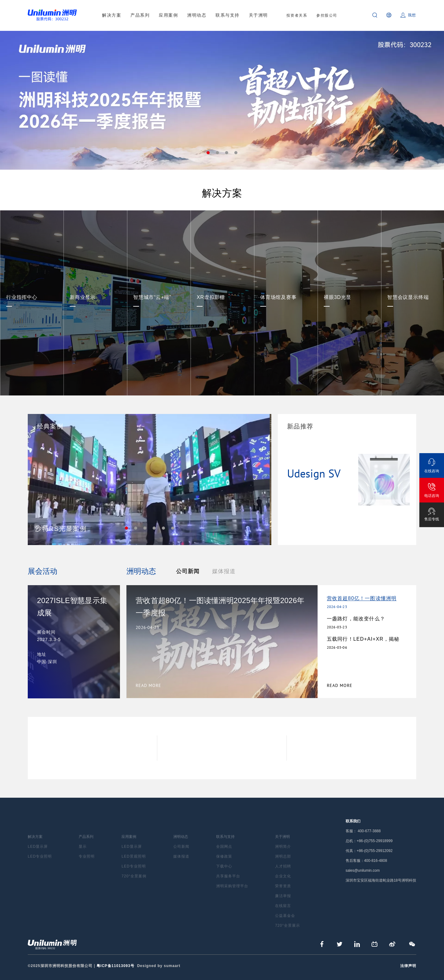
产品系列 (140, 15)
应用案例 (168, 15)
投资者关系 (297, 15)
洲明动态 (197, 15)
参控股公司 (327, 15)
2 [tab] (217, 153)
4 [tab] (236, 153)
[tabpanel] (222, 100)
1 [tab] (208, 153)
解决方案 (112, 15)
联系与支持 (228, 15)
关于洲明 (258, 15)
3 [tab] (227, 153)
